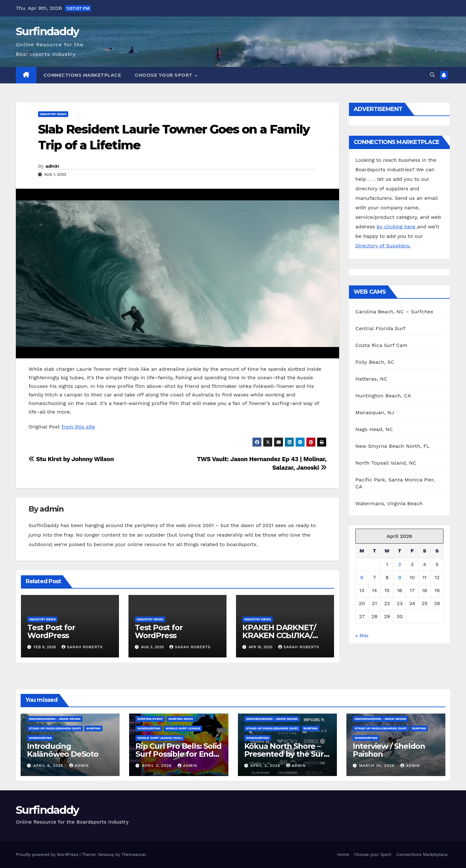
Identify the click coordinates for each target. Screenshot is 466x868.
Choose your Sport (164, 75)
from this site (78, 427)
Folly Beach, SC (375, 362)
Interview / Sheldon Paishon (389, 750)
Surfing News (181, 719)
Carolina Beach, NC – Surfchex (394, 312)
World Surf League (183, 728)
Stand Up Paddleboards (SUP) (55, 728)
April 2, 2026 (158, 766)
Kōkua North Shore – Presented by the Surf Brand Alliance (286, 754)
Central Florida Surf (380, 328)
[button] (432, 75)
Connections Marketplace (82, 75)
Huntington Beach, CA (383, 396)
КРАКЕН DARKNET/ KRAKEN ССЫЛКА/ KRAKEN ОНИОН (279, 635)
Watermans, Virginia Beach (389, 503)
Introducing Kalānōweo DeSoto (63, 750)
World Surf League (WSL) (160, 738)
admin (52, 166)
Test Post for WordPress (51, 631)
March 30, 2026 (378, 766)
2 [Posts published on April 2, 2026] (400, 564)
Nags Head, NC (374, 429)
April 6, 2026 (49, 766)
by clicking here (397, 227)
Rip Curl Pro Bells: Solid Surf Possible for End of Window (178, 754)
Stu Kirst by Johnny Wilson (71, 459)
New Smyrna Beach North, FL (392, 446)
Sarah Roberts (82, 647)
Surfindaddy (47, 31)
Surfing (93, 728)
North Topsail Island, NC (386, 463)
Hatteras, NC (371, 379)
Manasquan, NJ (375, 412)
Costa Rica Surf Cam (381, 345)
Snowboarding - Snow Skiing (55, 719)
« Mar (362, 635)
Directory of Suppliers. (383, 246)
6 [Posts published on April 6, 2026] (362, 577)
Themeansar (134, 855)
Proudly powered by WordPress (48, 855)
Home (343, 855)
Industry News (53, 114)
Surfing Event (150, 719)
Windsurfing (40, 738)
